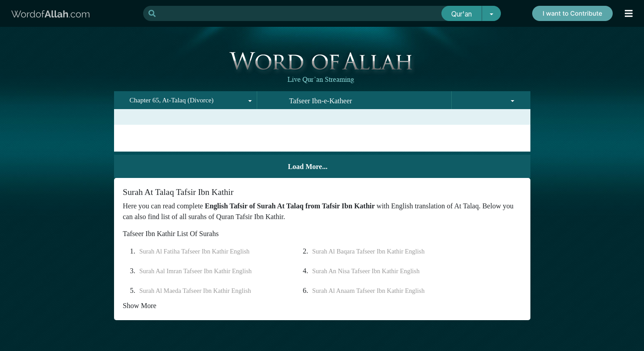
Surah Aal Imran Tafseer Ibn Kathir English (196, 271)
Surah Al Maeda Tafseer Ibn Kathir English (195, 291)
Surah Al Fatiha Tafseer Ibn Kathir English (195, 251)
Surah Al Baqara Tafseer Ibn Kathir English (368, 251)
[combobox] (186, 100)
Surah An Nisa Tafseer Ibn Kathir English (366, 271)
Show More (140, 306)
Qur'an (462, 14)
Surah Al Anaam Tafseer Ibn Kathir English (368, 291)
